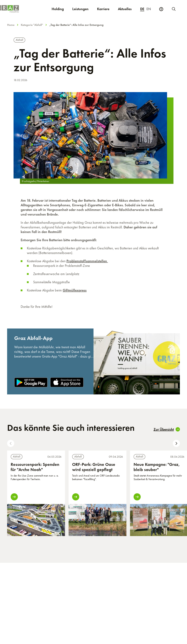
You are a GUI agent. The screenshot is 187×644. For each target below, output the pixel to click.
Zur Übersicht (167, 429)
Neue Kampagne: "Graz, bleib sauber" (157, 467)
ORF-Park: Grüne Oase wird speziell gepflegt (94, 467)
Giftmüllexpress (75, 290)
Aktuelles (125, 9)
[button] (11, 443)
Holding (58, 9)
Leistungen (80, 9)
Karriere (105, 9)
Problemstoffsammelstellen (87, 261)
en (149, 9)
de (142, 9)
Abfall (19, 40)
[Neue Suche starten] (173, 9)
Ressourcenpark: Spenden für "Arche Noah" (35, 467)
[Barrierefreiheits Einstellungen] (161, 9)
